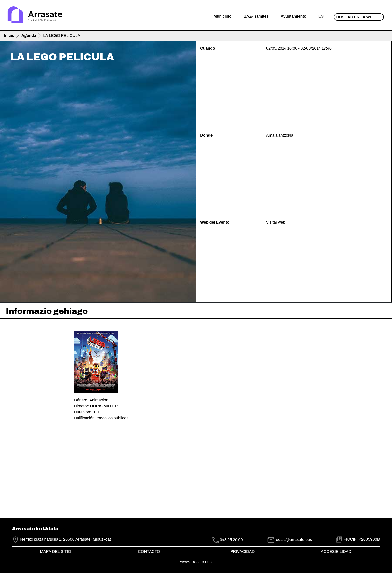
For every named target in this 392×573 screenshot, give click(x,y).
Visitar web (276, 222)
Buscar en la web (356, 17)
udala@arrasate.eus (289, 540)
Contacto (149, 552)
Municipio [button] (223, 16)
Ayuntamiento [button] (294, 16)
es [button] (321, 16)
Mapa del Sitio (56, 552)
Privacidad (243, 552)
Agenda (29, 35)
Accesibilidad (336, 552)
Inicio (9, 35)
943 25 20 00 (231, 540)
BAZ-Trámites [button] (256, 16)
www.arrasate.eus (196, 562)
